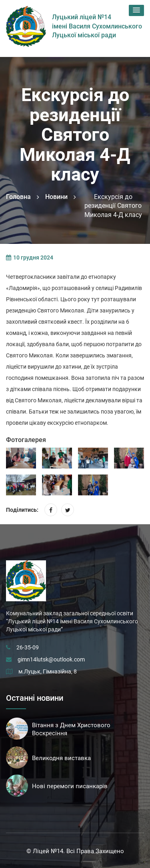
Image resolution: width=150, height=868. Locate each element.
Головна (18, 197)
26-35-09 (28, 647)
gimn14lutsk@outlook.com (51, 659)
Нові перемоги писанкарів (70, 786)
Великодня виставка (61, 758)
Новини (56, 197)
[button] (136, 10)
